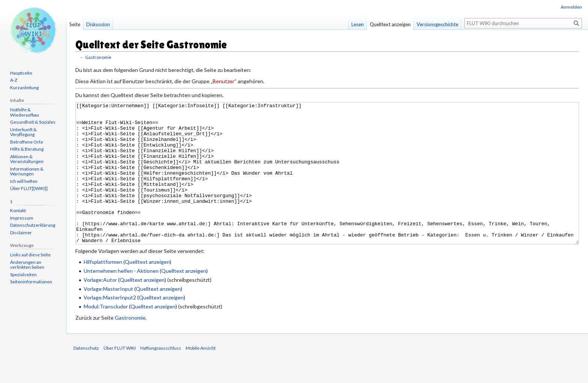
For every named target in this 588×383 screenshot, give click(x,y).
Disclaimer (21, 233)
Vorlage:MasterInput (108, 317)
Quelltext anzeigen (147, 290)
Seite (75, 24)
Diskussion (98, 24)
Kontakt (18, 210)
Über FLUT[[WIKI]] (29, 188)
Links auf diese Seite (30, 255)
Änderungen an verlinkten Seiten (27, 265)
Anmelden (571, 7)
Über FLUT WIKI (120, 376)
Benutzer (223, 81)
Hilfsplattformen (103, 290)
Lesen (358, 24)
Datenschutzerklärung (33, 225)
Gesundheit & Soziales (33, 122)
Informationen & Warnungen (27, 171)
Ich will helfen (24, 181)
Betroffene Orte (27, 142)
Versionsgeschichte (437, 24)
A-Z (14, 80)
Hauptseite (21, 73)
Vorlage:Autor (100, 308)
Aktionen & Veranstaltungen (27, 159)
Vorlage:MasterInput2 (110, 325)
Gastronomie (98, 57)
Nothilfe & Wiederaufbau (25, 112)
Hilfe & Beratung (27, 149)
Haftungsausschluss (161, 376)
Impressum (22, 218)
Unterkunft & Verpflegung (23, 132)
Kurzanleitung (24, 88)
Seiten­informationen (31, 282)
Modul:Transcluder (106, 334)
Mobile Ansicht (201, 376)
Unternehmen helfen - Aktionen (121, 299)
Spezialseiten (23, 275)
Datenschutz (86, 376)
